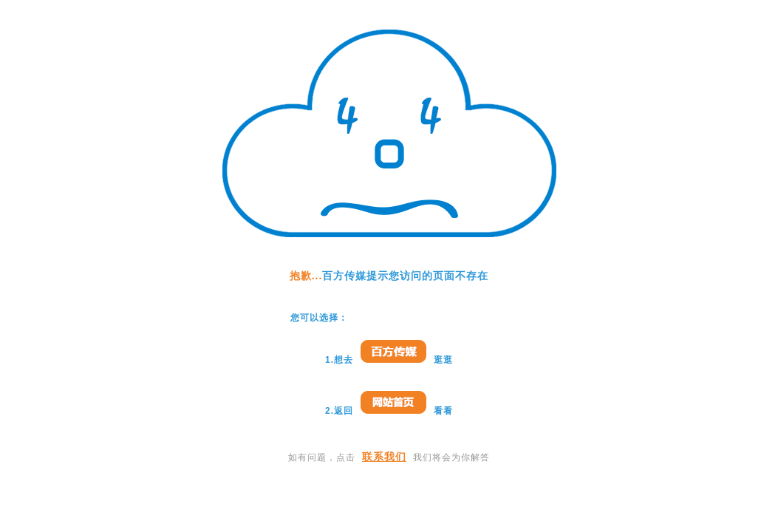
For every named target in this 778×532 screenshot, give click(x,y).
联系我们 (384, 457)
